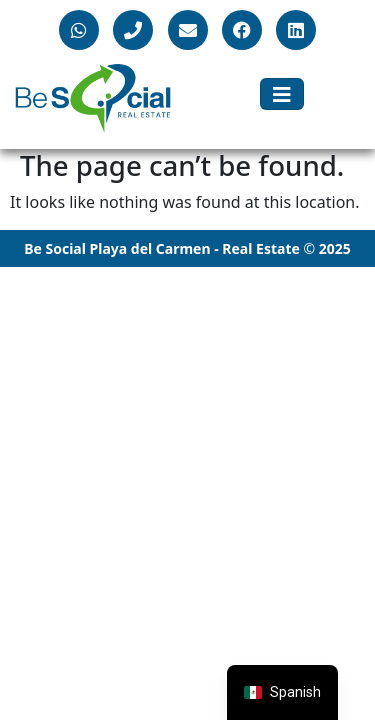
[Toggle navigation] (282, 94)
